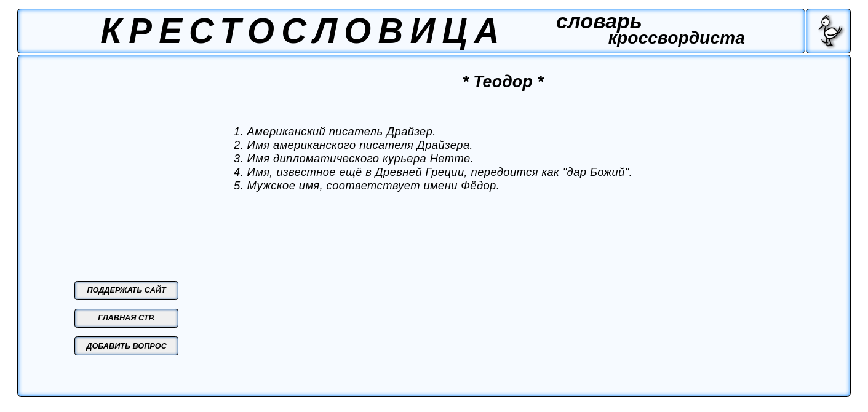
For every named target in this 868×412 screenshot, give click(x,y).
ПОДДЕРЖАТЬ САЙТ (126, 290)
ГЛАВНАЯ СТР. (126, 318)
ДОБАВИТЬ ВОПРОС (126, 346)
